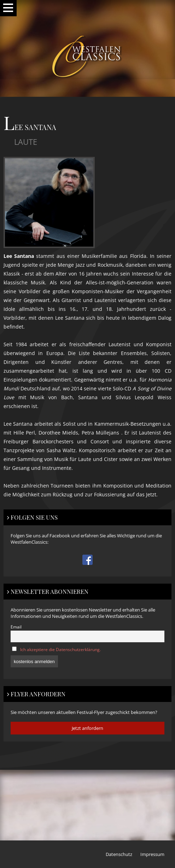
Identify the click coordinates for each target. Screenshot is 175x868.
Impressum (152, 854)
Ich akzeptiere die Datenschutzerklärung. (60, 649)
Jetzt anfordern (87, 728)
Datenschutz (119, 854)
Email (16, 627)
